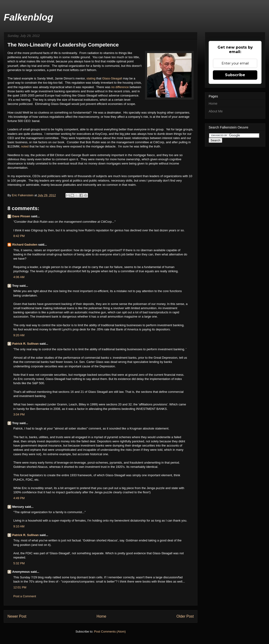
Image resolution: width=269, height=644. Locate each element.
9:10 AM (19, 526)
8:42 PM (19, 236)
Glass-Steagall (112, 78)
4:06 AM (19, 277)
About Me (216, 111)
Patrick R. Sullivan (25, 344)
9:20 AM (19, 335)
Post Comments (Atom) (110, 631)
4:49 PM (19, 498)
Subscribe (235, 75)
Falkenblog (28, 17)
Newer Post (17, 616)
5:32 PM (19, 563)
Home (102, 616)
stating (91, 78)
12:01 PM (20, 587)
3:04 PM (19, 414)
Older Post (185, 616)
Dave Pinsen (21, 216)
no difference (120, 87)
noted (25, 146)
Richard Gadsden (25, 245)
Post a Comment (25, 596)
